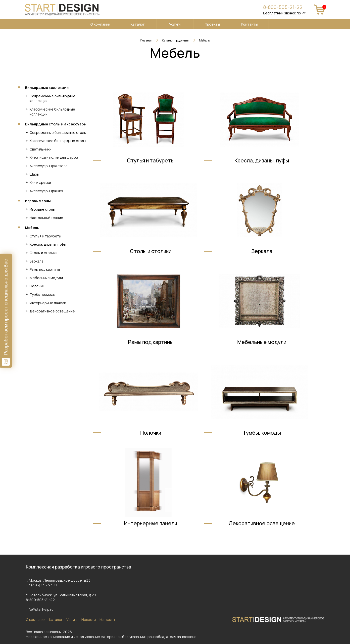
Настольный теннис (46, 218)
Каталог (138, 24)
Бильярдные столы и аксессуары (56, 124)
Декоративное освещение (52, 311)
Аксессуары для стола (49, 166)
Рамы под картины (45, 269)
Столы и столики (44, 253)
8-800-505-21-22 (283, 7)
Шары (34, 174)
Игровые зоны (38, 201)
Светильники (41, 149)
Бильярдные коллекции (47, 88)
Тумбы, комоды (42, 294)
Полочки (37, 286)
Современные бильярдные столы (58, 133)
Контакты (250, 24)
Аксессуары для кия (46, 191)
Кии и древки (40, 182)
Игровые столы (42, 209)
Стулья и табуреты (45, 236)
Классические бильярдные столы (58, 141)
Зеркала (37, 261)
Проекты (212, 24)
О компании (100, 24)
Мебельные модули (46, 278)
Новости (89, 620)
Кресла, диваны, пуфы (48, 244)
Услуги (175, 24)
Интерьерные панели (48, 303)
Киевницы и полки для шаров (54, 157)
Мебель (32, 228)
